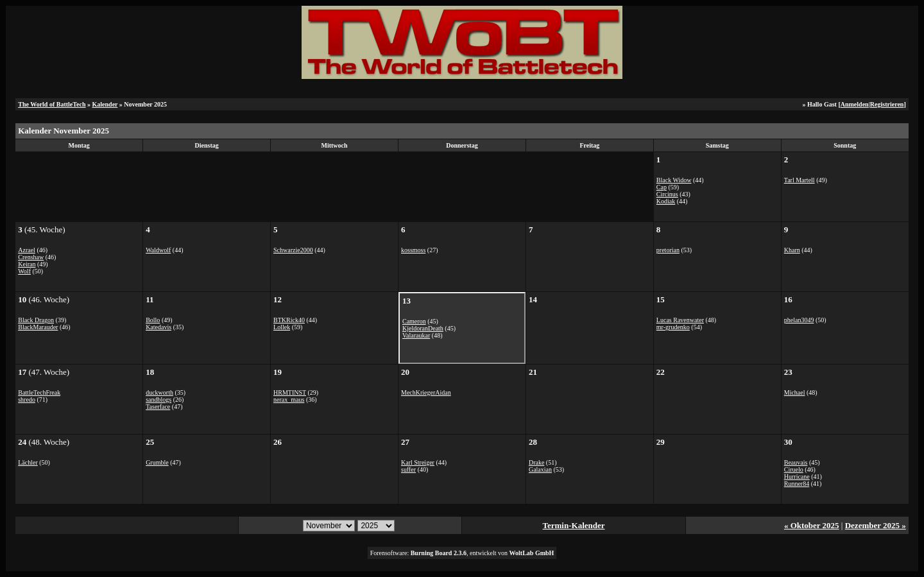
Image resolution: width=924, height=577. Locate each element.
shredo (27, 400)
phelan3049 (799, 320)
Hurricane (797, 477)
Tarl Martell (800, 180)
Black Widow (674, 180)
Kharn (792, 250)
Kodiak (666, 201)
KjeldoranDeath (423, 328)
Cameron (414, 321)
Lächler (28, 462)
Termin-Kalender (574, 525)
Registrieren (887, 104)
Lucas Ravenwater (680, 320)
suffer (408, 469)
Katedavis (158, 327)
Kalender (105, 104)
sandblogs (158, 400)
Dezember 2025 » (876, 525)
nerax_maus (289, 400)
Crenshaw (31, 257)
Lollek (282, 327)
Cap (662, 187)
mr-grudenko (673, 327)
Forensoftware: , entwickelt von (462, 553)
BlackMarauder (38, 327)
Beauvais (796, 462)
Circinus (667, 194)
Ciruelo (794, 469)
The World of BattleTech (52, 104)
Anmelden (855, 104)
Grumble (157, 462)
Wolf (24, 271)
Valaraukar (416, 335)
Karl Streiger (418, 462)
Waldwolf (158, 250)
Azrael (27, 250)
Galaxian (540, 469)
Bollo (153, 320)
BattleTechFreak (39, 392)
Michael (795, 392)
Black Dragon (36, 320)
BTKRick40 (289, 320)
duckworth (159, 392)
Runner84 (797, 484)
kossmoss (413, 250)
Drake (536, 462)
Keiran (27, 264)
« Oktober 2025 (812, 525)
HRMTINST (290, 392)
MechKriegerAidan (426, 392)
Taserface (158, 407)
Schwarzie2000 (293, 250)
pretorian (668, 250)
